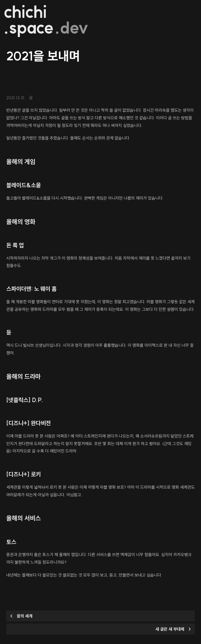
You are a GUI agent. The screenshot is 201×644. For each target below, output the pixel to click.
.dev (72, 28)
